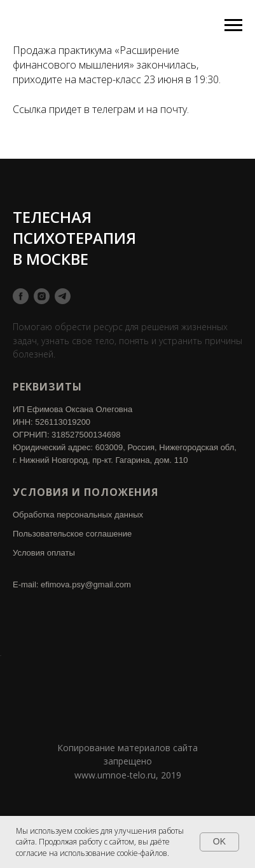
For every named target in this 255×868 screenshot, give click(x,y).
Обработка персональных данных (78, 515)
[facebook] (21, 296)
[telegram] (63, 296)
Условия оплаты (44, 553)
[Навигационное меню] (233, 25)
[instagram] (42, 296)
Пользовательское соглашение (72, 534)
